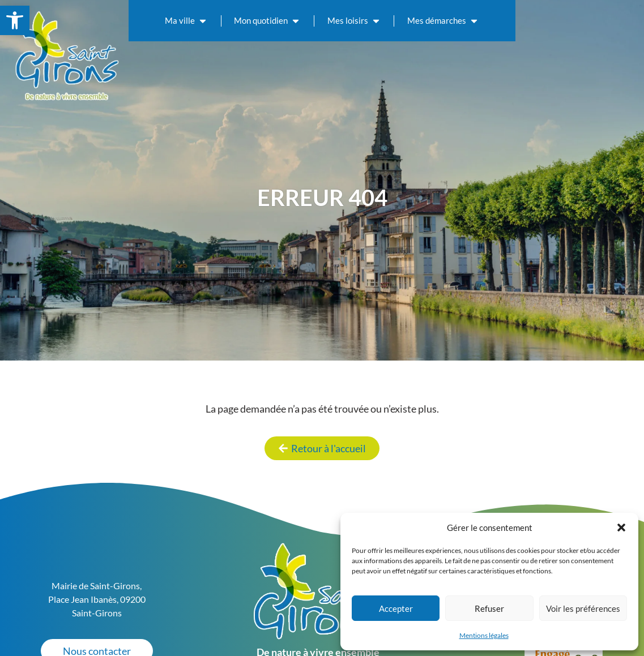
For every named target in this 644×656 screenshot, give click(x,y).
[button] (621, 528)
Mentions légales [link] (484, 635)
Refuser (489, 608)
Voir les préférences (583, 608)
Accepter (396, 608)
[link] (15, 20)
